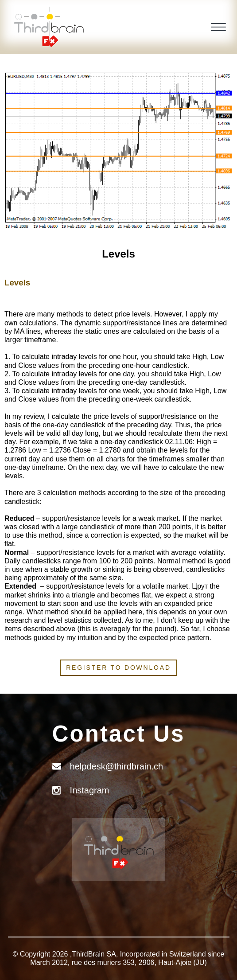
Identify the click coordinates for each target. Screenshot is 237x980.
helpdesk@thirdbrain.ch (117, 766)
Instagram (90, 790)
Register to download (118, 668)
